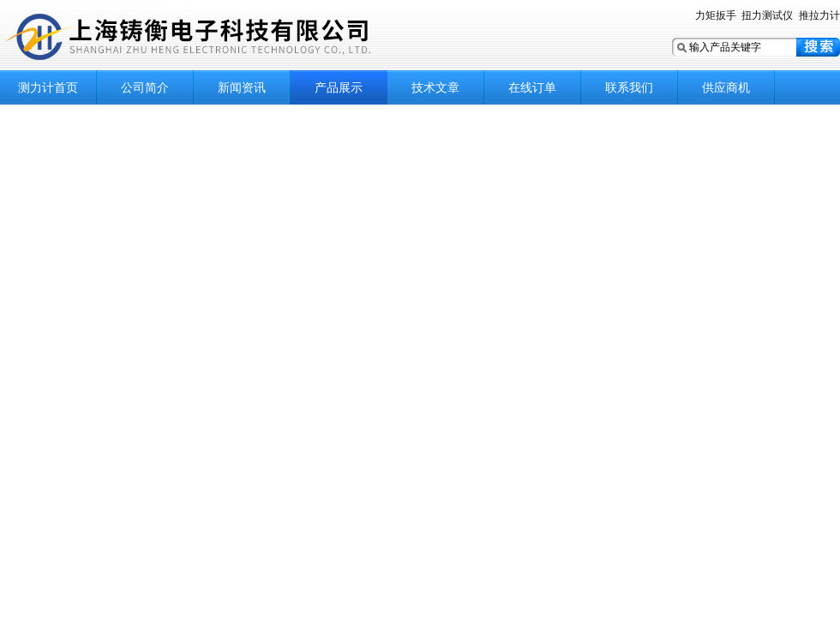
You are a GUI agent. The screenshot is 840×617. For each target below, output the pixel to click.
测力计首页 (48, 87)
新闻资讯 (242, 87)
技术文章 (435, 87)
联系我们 (629, 87)
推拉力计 (819, 15)
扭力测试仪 (767, 15)
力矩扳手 (716, 15)
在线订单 (532, 87)
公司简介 (145, 87)
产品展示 (339, 87)
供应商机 (726, 87)
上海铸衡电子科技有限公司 (214, 36)
